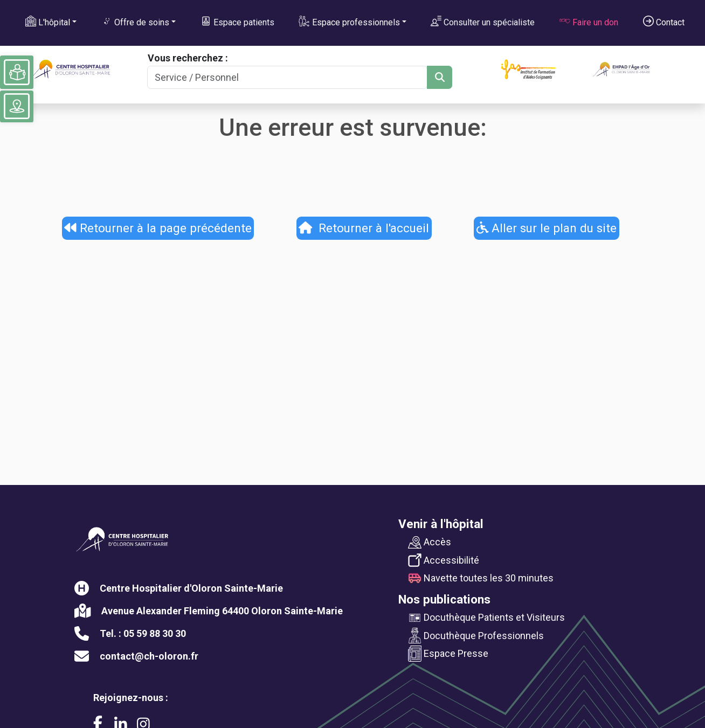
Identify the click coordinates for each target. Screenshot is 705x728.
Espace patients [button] (237, 22)
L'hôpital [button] (48, 22)
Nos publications (444, 599)
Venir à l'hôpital (441, 524)
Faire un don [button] (589, 22)
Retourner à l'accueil (364, 228)
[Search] (288, 77)
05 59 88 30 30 (155, 633)
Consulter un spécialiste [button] (483, 22)
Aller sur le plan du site (547, 228)
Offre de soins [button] (135, 22)
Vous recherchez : (188, 58)
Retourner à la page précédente (158, 228)
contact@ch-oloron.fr (149, 656)
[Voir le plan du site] (17, 106)
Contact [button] (664, 22)
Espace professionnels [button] (349, 22)
